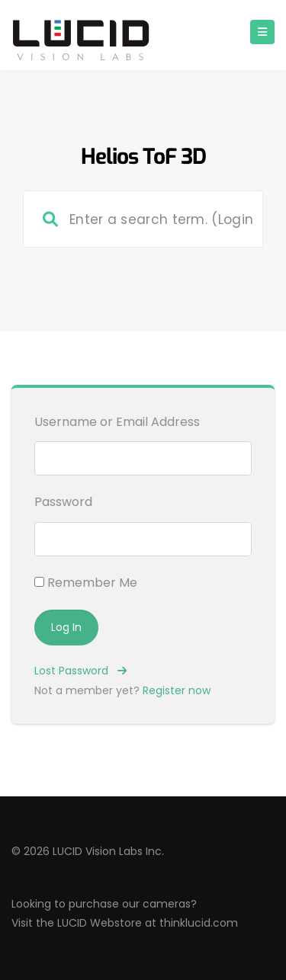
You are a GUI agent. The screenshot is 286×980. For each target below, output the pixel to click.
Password (63, 502)
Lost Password (80, 671)
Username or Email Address (117, 422)
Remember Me (86, 583)
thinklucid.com (199, 923)
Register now (177, 690)
